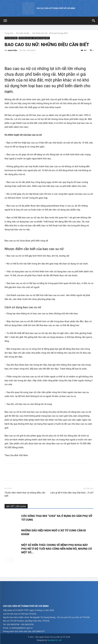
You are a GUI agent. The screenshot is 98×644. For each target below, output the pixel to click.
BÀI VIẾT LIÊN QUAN (16, 506)
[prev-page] (6, 560)
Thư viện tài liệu (23, 33)
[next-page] (11, 560)
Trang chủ (9, 33)
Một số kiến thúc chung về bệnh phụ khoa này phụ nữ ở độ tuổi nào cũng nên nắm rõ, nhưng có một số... (57, 549)
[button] (5, 21)
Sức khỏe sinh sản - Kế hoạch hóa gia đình (50, 33)
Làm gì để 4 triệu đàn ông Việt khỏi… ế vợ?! (72, 493)
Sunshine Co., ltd (54, 640)
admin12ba (12, 50)
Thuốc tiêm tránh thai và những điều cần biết (25, 494)
